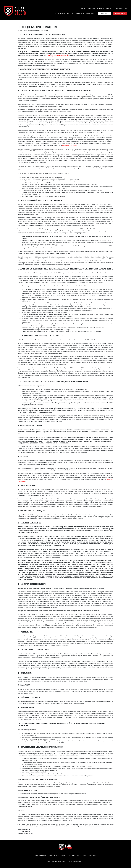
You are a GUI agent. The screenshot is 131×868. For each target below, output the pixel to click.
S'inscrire (104, 13)
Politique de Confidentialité (70, 145)
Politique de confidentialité (74, 861)
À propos (101, 9)
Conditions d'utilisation (56, 861)
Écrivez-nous (82, 855)
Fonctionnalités (62, 13)
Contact (110, 9)
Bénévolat (91, 13)
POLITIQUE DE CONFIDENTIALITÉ (58, 56)
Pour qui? (91, 9)
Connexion (120, 13)
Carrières (119, 9)
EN (126, 9)
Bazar (83, 9)
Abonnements (78, 13)
